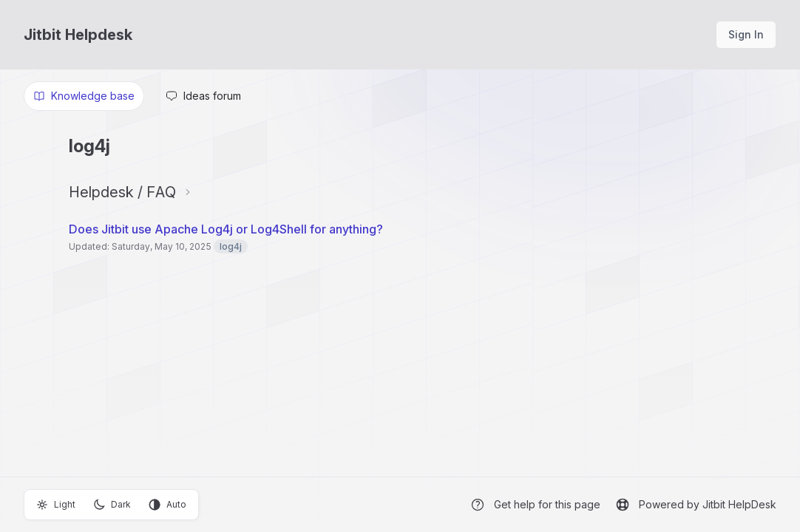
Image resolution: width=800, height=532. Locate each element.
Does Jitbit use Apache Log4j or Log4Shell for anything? (226, 229)
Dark (112, 505)
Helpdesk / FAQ (122, 192)
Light (56, 505)
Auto (167, 505)
